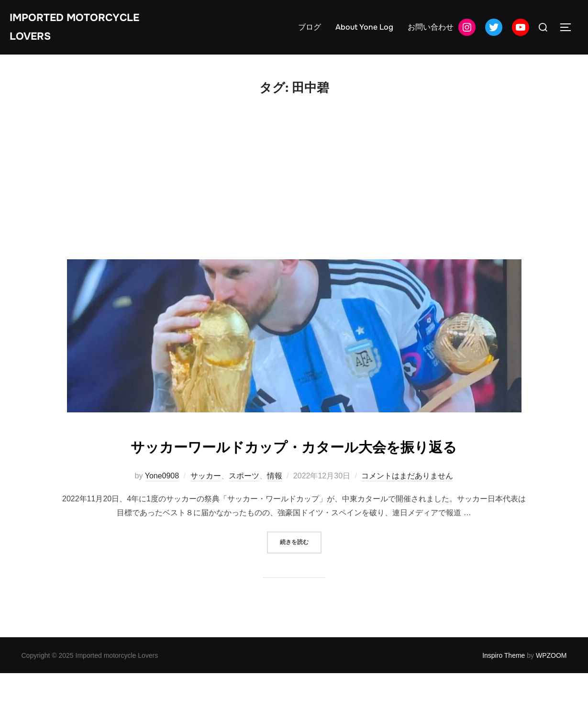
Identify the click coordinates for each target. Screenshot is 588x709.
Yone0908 (162, 511)
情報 (275, 511)
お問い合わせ (431, 31)
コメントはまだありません (407, 511)
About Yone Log (364, 31)
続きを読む (301, 577)
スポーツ (244, 511)
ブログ (310, 31)
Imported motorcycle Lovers (87, 31)
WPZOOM (551, 691)
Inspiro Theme (504, 691)
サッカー (206, 511)
